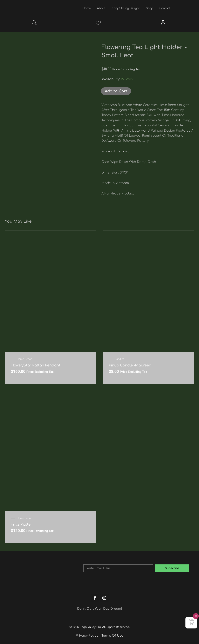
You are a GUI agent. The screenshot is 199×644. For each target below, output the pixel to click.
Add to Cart (116, 91)
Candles (120, 359)
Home (87, 8)
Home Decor (24, 359)
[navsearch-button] (34, 23)
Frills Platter (21, 524)
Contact (165, 8)
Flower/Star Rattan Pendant (36, 365)
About (101, 8)
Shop (150, 8)
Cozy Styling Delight (126, 8)
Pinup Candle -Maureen (130, 365)
